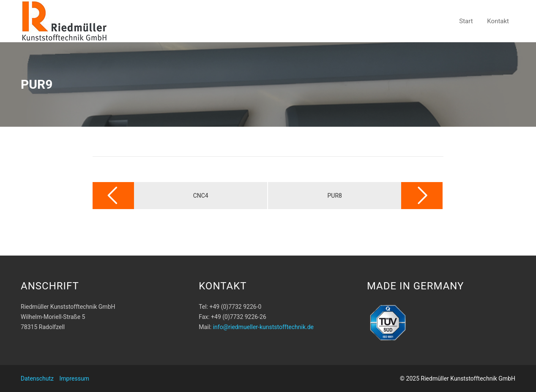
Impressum (74, 378)
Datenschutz (37, 378)
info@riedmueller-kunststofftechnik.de (263, 327)
